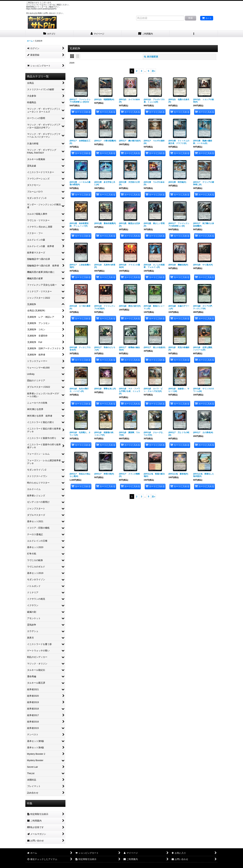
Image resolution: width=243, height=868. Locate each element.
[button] (194, 34)
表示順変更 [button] (151, 57)
